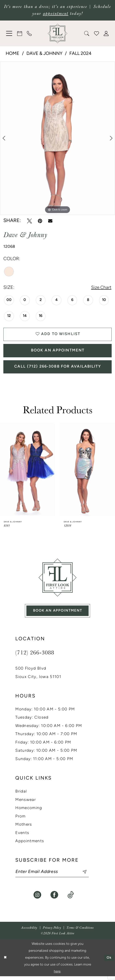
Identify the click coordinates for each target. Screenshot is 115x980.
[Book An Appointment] (20, 33)
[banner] (58, 34)
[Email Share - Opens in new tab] (50, 221)
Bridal (21, 795)
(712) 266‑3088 (35, 655)
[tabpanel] (57, 138)
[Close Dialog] (5, 961)
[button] (9, 33)
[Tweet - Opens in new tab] (29, 221)
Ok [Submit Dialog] (109, 961)
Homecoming (29, 811)
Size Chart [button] (101, 288)
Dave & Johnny (44, 54)
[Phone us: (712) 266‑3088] (29, 33)
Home (12, 54)
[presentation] (28, 472)
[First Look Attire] (58, 580)
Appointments (30, 844)
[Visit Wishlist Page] (97, 33)
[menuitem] (9, 33)
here (57, 975)
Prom (20, 820)
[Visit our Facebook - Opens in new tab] (54, 898)
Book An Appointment (58, 352)
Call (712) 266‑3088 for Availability (58, 369)
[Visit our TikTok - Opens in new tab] (71, 898)
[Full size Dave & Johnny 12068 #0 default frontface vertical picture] (57, 138)
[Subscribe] (84, 875)
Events (22, 836)
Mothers (24, 828)
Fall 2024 (80, 54)
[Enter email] (54, 875)
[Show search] (87, 33)
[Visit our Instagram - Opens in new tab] (37, 898)
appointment (56, 14)
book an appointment (58, 613)
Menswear (26, 803)
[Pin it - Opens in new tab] (40, 221)
